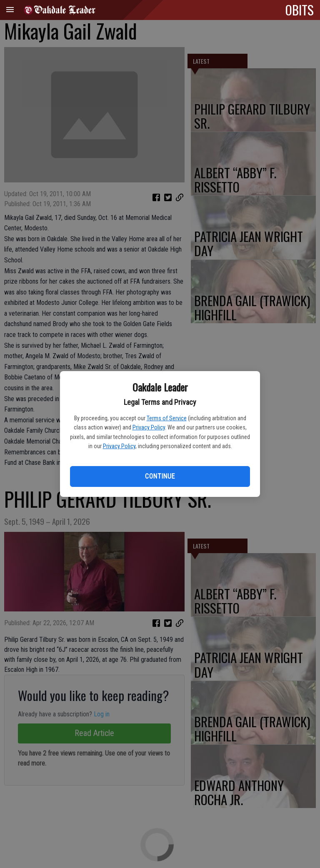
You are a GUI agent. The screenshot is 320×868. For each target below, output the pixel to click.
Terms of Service (167, 418)
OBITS (300, 10)
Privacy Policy (149, 427)
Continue (160, 476)
